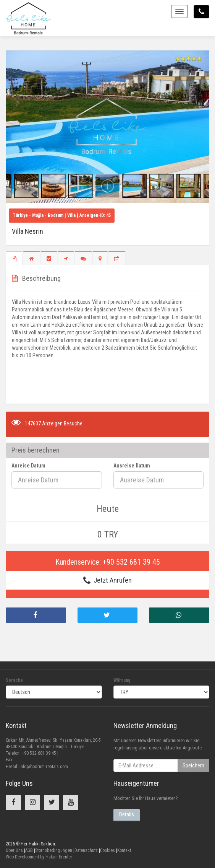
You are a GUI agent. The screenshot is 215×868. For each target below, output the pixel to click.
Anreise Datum (28, 466)
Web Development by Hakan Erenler (39, 857)
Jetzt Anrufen (107, 580)
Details (127, 814)
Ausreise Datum (132, 466)
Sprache (14, 680)
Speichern (193, 765)
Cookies (107, 850)
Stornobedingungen (54, 850)
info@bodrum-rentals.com (44, 767)
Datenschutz (86, 850)
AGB (29, 850)
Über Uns (14, 850)
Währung (122, 680)
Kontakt (124, 850)
